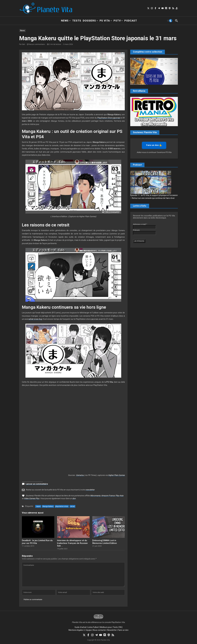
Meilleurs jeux (106, 627)
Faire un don (123, 630)
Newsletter (112, 630)
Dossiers (90, 21)
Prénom (136, 230)
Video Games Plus (32, 498)
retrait (72, 506)
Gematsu (80, 475)
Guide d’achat (80, 627)
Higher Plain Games (116, 475)
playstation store (62, 506)
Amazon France (108, 496)
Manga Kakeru (48, 506)
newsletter (90, 490)
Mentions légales (76, 630)
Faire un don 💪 (154, 145)
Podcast (131, 21)
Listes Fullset (93, 627)
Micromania (95, 496)
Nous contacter (99, 630)
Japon (38, 506)
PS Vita (106, 21)
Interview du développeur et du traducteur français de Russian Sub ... (72, 543)
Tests (77, 21)
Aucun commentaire (37, 44)
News (66, 21)
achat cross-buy (35, 319)
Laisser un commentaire (37, 484)
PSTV (118, 21)
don (74, 498)
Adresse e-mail (140, 224)
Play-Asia (119, 496)
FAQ (121, 627)
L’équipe (88, 630)
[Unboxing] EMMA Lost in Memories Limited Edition (105, 542)
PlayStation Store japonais (109, 118)
